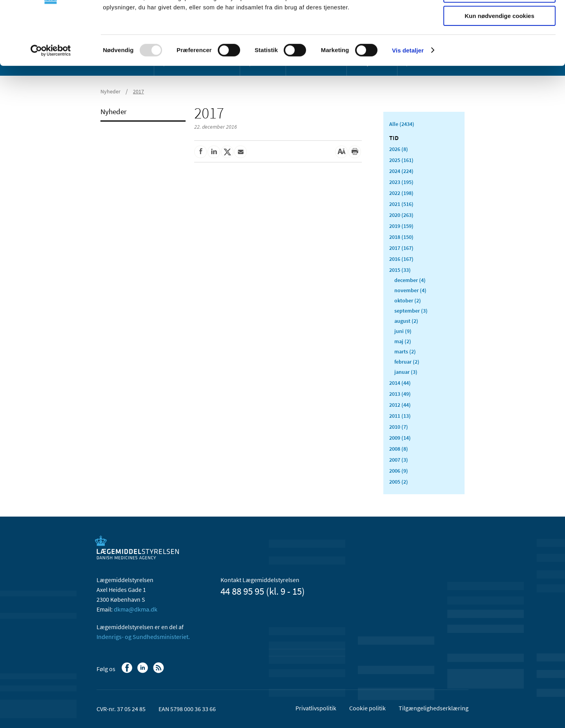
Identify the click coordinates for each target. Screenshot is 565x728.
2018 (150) (401, 237)
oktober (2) (408, 300)
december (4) (410, 280)
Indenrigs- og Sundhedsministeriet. (143, 637)
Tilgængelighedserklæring (434, 708)
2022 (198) (401, 193)
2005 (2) (399, 482)
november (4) (410, 290)
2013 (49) (400, 394)
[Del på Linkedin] (214, 152)
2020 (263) (401, 215)
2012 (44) (400, 405)
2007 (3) (399, 460)
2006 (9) (399, 471)
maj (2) (403, 341)
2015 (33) (400, 270)
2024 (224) (401, 171)
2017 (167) (401, 248)
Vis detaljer (408, 100)
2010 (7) (399, 427)
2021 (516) (401, 204)
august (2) (406, 321)
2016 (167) (401, 259)
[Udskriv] (355, 152)
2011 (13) (400, 416)
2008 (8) (399, 449)
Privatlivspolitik (316, 708)
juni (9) (403, 331)
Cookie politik (367, 708)
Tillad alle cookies (499, 19)
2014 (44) (400, 383)
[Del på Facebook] (200, 152)
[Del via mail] (241, 152)
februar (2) (407, 362)
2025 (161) (401, 160)
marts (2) (405, 351)
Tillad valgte (499, 43)
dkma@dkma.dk (136, 609)
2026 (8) (399, 149)
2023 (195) (401, 182)
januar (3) (406, 372)
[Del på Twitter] (227, 152)
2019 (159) (401, 226)
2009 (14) (400, 438)
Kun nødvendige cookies (499, 65)
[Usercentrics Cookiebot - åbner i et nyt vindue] (51, 100)
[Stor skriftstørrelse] (341, 152)
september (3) (411, 311)
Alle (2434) (402, 124)
